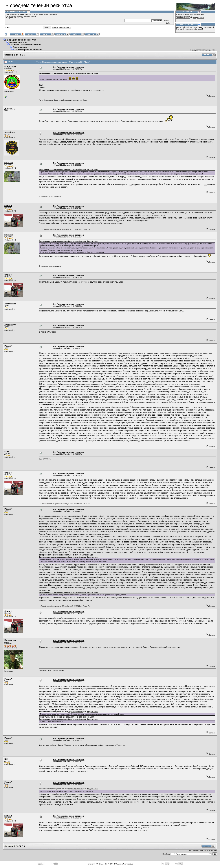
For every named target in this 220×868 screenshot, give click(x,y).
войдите (37, 14)
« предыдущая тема (196, 50)
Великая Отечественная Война (26, 45)
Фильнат (9, 163)
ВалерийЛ (199, 29)
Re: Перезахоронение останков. (69, 67)
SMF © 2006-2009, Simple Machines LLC (119, 864)
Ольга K (8, 206)
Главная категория (18, 42)
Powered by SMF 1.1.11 (95, 864)
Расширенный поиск (61, 27)
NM (6, 759)
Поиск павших (20, 47)
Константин (10, 640)
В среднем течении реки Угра (21, 40)
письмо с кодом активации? (27, 16)
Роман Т (8, 346)
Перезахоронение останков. (29, 50)
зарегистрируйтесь (50, 14)
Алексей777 (10, 304)
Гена (7, 452)
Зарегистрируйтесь (183, 18)
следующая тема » (210, 50)
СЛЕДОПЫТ (10, 67)
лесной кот (10, 132)
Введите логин (199, 18)
